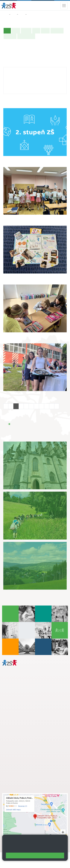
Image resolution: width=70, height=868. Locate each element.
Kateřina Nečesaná (17, 70)
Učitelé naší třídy (26, 36)
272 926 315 (13, 82)
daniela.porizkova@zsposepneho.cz (26, 706)
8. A (30, 14)
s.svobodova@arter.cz (26, 736)
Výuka (36, 31)
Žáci (14, 14)
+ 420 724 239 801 (25, 739)
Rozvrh (45, 31)
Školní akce (57, 31)
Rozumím (35, 855)
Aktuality (26, 31)
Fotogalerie (10, 36)
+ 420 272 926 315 (15, 703)
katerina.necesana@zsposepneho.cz (25, 79)
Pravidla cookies (50, 849)
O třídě (16, 31)
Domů (5, 14)
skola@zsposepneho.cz (20, 742)
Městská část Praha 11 (13, 715)
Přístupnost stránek (13, 864)
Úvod (8, 30)
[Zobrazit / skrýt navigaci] (64, 6)
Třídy (22, 14)
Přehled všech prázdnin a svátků (34, 424)
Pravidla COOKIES (34, 864)
